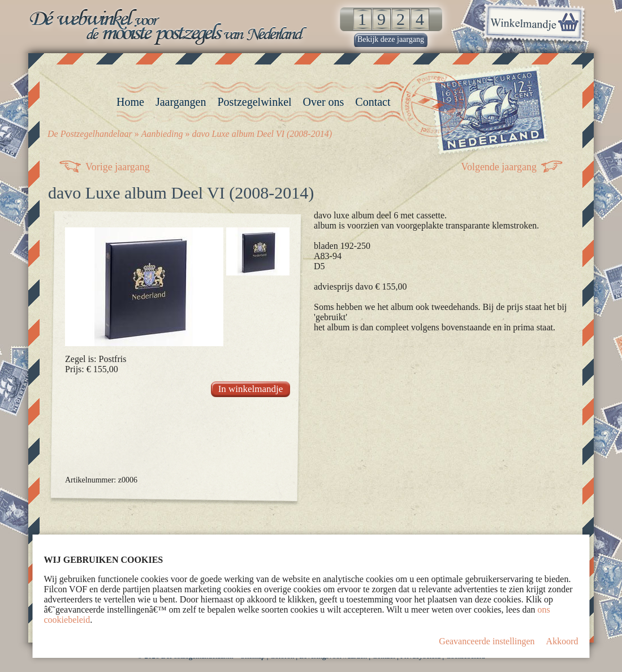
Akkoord (562, 641)
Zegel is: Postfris (96, 359)
